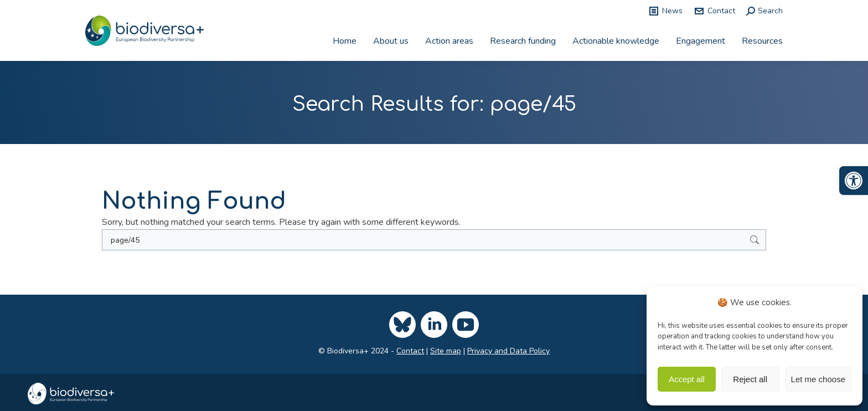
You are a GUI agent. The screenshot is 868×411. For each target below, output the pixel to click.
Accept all (687, 379)
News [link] (665, 11)
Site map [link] (446, 351)
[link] (854, 181)
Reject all (750, 379)
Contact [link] (714, 11)
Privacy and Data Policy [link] (508, 351)
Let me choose (818, 379)
